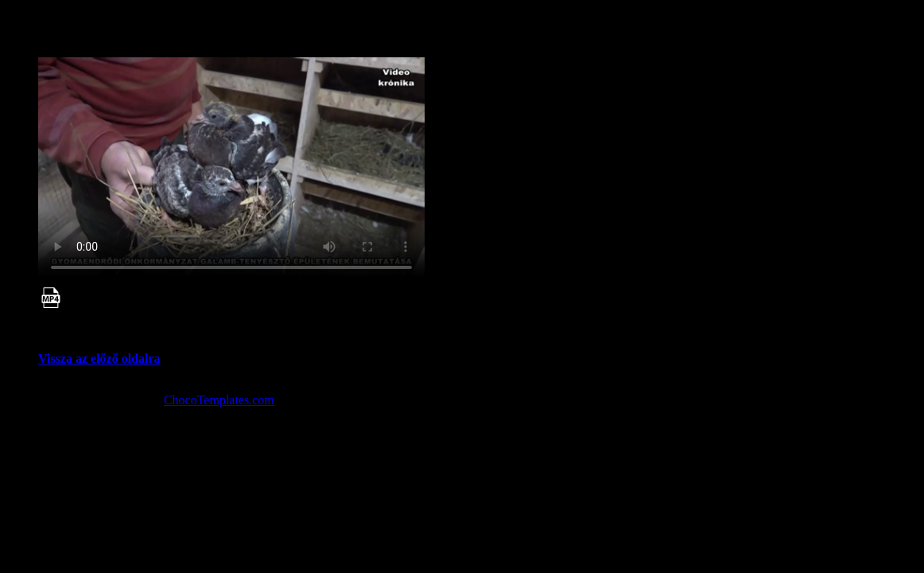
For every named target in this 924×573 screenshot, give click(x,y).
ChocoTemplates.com (219, 400)
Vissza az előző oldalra (99, 359)
